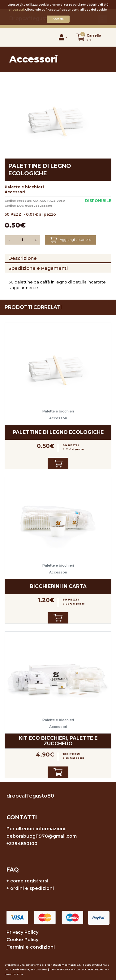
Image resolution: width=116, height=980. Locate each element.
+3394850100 (22, 844)
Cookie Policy (22, 940)
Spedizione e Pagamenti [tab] (38, 268)
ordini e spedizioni (32, 888)
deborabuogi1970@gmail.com (42, 836)
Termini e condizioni (31, 947)
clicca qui (16, 9)
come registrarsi (29, 881)
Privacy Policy (22, 932)
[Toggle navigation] (16, 37)
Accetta (58, 19)
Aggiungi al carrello (71, 240)
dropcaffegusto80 (30, 796)
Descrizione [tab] (23, 258)
